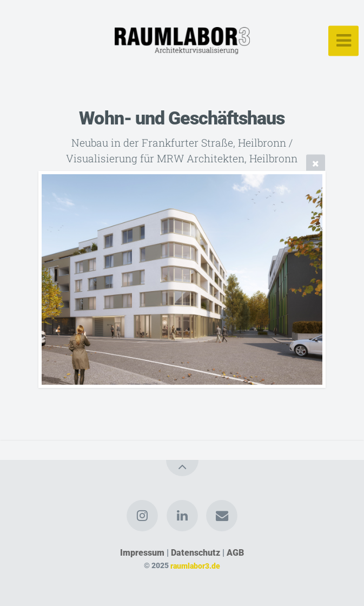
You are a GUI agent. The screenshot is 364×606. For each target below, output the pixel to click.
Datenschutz (196, 553)
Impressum (142, 553)
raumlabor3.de (195, 566)
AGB (235, 553)
